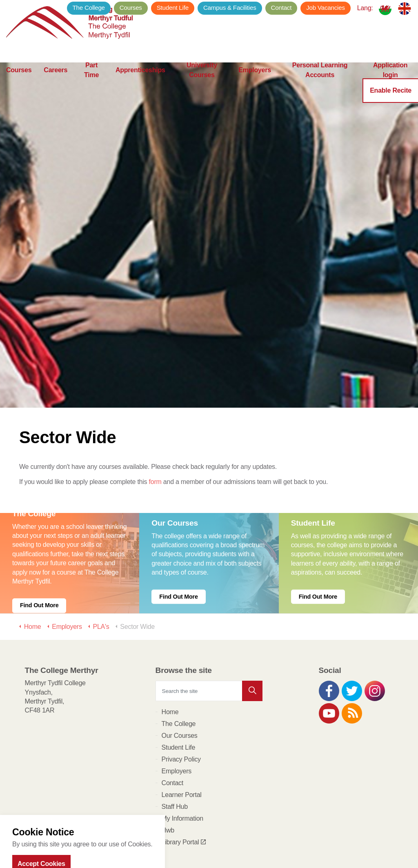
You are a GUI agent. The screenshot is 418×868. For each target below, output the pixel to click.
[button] (252, 633)
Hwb (168, 772)
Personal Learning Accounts (320, 82)
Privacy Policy (181, 701)
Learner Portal (182, 736)
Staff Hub (175, 748)
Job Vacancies (326, 8)
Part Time (91, 82)
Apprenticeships (140, 81)
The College (89, 8)
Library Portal (184, 784)
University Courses (202, 82)
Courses (19, 81)
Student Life (173, 8)
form (155, 423)
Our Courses (180, 677)
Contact (281, 8)
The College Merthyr (71, 24)
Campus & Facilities (230, 8)
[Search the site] (209, 633)
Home (170, 654)
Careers (56, 81)
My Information (182, 760)
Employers (255, 81)
